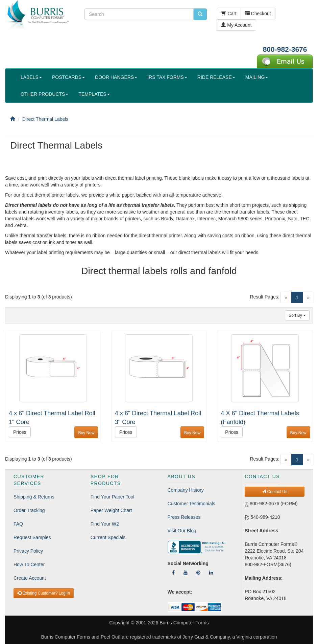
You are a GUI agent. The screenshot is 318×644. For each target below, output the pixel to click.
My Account (236, 25)
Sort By (297, 315)
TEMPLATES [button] (94, 94)
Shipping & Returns (34, 497)
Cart (229, 14)
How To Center (29, 564)
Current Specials (108, 537)
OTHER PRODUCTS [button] (44, 94)
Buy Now (86, 433)
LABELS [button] (31, 77)
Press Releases (184, 517)
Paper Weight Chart (111, 510)
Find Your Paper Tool (113, 497)
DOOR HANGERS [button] (116, 77)
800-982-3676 (285, 49)
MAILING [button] (257, 77)
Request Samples (32, 537)
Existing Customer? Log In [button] (44, 593)
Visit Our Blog (182, 531)
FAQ (18, 524)
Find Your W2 (105, 524)
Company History (186, 490)
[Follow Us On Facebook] (173, 573)
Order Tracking (29, 510)
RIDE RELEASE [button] (216, 77)
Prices (20, 432)
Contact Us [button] (275, 492)
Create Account (30, 578)
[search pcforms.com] (200, 14)
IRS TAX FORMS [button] (167, 77)
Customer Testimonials (191, 504)
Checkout (258, 14)
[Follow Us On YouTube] (186, 573)
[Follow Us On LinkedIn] (211, 573)
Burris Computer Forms (184, 623)
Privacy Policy (28, 551)
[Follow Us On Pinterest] (198, 573)
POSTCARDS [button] (68, 77)
